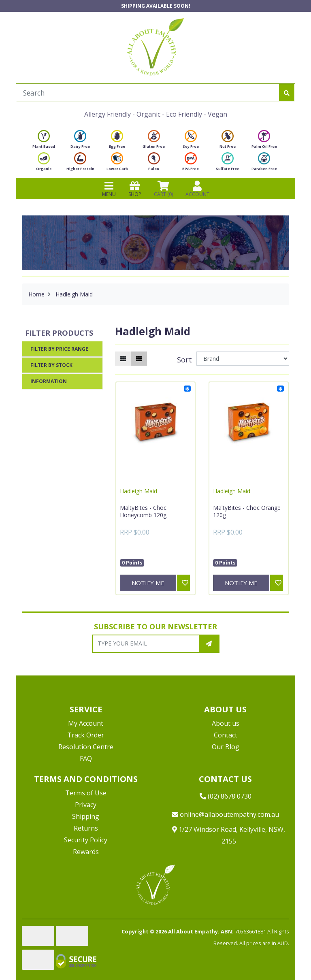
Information (49, 381)
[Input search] (148, 93)
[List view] (139, 359)
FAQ (86, 758)
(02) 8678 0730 (226, 796)
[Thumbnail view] (123, 359)
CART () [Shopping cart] (163, 189)
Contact (226, 735)
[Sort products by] (243, 359)
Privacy (86, 805)
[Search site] (287, 93)
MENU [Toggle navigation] (109, 189)
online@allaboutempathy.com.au (225, 814)
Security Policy (86, 840)
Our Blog (226, 747)
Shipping (86, 816)
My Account (86, 723)
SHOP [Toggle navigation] (135, 189)
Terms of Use (86, 793)
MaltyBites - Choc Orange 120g (247, 511)
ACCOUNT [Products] (197, 189)
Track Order (86, 735)
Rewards (86, 852)
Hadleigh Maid (138, 491)
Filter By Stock (51, 365)
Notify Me (148, 583)
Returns (86, 828)
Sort (184, 360)
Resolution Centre (86, 747)
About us (226, 723)
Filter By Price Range (59, 349)
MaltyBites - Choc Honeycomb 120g (143, 511)
